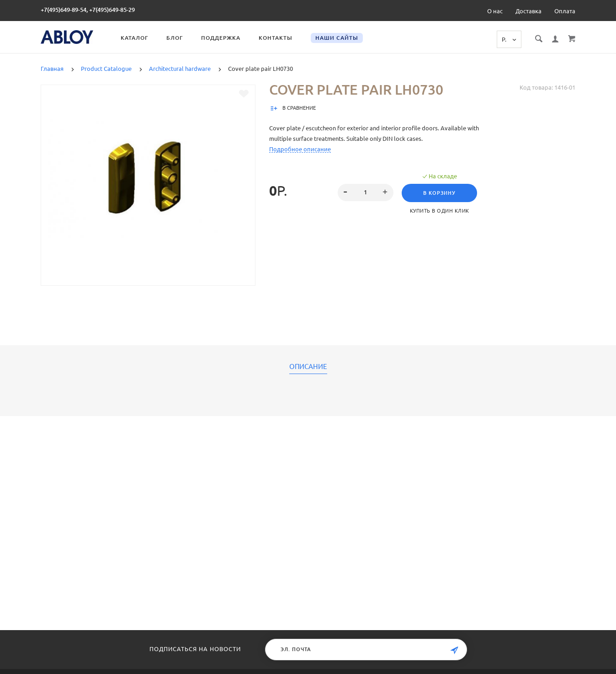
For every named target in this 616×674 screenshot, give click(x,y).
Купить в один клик (440, 211)
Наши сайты (337, 38)
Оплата (565, 11)
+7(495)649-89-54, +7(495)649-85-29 (88, 10)
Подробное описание (300, 149)
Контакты (276, 38)
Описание (308, 367)
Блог (175, 38)
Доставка (528, 11)
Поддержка (221, 38)
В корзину (439, 193)
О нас (495, 11)
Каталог (134, 38)
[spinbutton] (366, 193)
